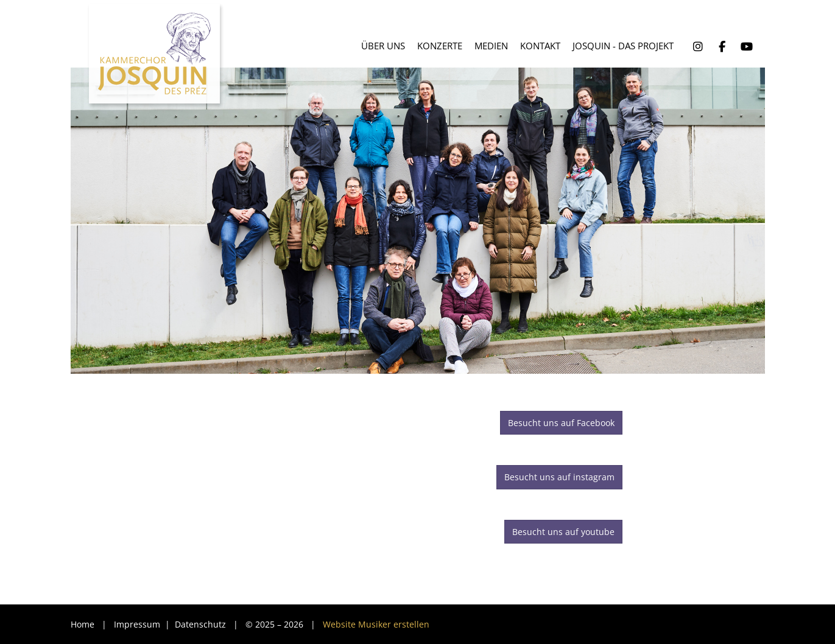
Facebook (722, 47)
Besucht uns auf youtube (563, 532)
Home (83, 624)
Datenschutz (202, 624)
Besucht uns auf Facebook (561, 423)
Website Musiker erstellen (376, 624)
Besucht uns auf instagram (559, 477)
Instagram (698, 47)
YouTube (747, 47)
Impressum (138, 624)
